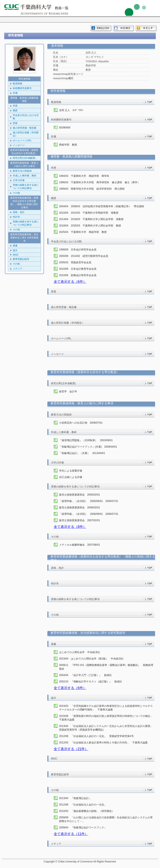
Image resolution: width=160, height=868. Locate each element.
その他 (16, 193)
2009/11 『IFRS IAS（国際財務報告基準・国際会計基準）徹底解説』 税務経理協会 (106, 667)
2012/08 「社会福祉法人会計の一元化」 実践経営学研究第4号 (96, 736)
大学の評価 (19, 180)
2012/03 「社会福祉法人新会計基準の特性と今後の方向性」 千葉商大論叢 (103, 743)
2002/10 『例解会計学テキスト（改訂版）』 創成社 (91, 682)
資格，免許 (19, 212)
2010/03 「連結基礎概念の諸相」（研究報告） (87, 811)
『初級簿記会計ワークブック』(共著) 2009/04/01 (88, 447)
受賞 (15, 123)
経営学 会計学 (68, 392)
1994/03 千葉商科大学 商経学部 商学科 (84, 176)
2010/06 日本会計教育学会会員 (78, 269)
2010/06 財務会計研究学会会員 (78, 275)
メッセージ (19, 145)
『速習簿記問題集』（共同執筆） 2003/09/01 (86, 440)
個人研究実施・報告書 (25, 128)
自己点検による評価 (71, 477)
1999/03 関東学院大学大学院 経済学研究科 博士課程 (92, 189)
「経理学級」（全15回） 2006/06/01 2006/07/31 (89, 514)
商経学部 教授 (68, 145)
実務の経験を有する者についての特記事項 (26, 187)
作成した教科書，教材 (25, 176)
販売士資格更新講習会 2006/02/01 (80, 508)
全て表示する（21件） (71, 749)
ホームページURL (22, 140)
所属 (15, 93)
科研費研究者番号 (22, 88)
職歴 (15, 110)
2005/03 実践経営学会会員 (75, 262)
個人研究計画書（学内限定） (26, 134)
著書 (15, 246)
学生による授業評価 (71, 471)
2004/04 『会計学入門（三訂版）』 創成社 (85, 675)
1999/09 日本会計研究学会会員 (78, 250)
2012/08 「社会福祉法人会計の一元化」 (83, 805)
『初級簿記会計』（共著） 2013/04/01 (82, 453)
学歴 (15, 106)
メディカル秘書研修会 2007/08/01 (80, 545)
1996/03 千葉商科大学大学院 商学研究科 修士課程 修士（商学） (100, 182)
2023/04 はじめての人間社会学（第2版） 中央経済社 (91, 659)
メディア (17, 269)
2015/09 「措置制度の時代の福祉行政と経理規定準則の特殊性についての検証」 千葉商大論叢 (106, 718)
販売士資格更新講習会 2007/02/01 (80, 520)
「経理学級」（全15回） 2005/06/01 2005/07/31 (89, 501)
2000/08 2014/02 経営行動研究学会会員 (84, 256)
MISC (16, 255)
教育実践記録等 (21, 259)
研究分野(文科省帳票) (24, 158)
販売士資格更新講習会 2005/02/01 (80, 495)
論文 (15, 250)
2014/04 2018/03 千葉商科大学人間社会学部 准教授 (91, 219)
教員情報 (17, 83)
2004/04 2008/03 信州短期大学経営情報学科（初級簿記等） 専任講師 (102, 206)
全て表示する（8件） (70, 527)
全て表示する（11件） (71, 834)
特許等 (16, 217)
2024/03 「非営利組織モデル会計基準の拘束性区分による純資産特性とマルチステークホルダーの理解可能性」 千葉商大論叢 (106, 708)
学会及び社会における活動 (26, 117)
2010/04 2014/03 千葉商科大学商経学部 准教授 (89, 213)
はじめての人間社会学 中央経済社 (80, 652)
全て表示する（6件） (70, 282)
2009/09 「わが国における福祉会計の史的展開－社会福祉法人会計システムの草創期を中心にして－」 (106, 819)
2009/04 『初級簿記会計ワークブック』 (83, 828)
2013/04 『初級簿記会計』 (75, 798)
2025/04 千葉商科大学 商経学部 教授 (83, 232)
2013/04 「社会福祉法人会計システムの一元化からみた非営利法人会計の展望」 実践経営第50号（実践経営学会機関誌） (106, 728)
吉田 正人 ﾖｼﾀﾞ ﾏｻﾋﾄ (71, 110)
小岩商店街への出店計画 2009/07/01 (81, 423)
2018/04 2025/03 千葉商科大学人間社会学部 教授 (90, 226)
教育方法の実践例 (22, 171)
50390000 (65, 128)
